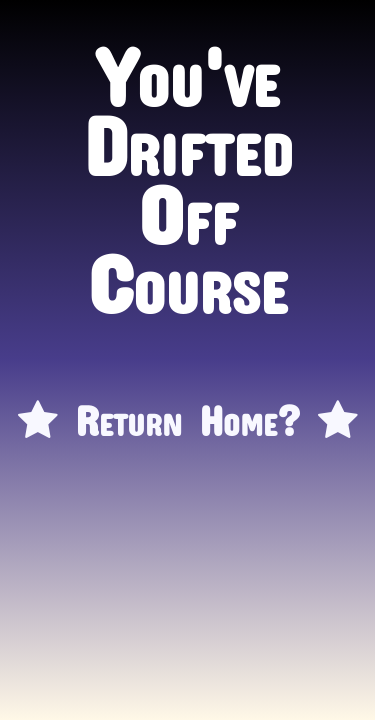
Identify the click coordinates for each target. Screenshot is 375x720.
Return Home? (188, 410)
